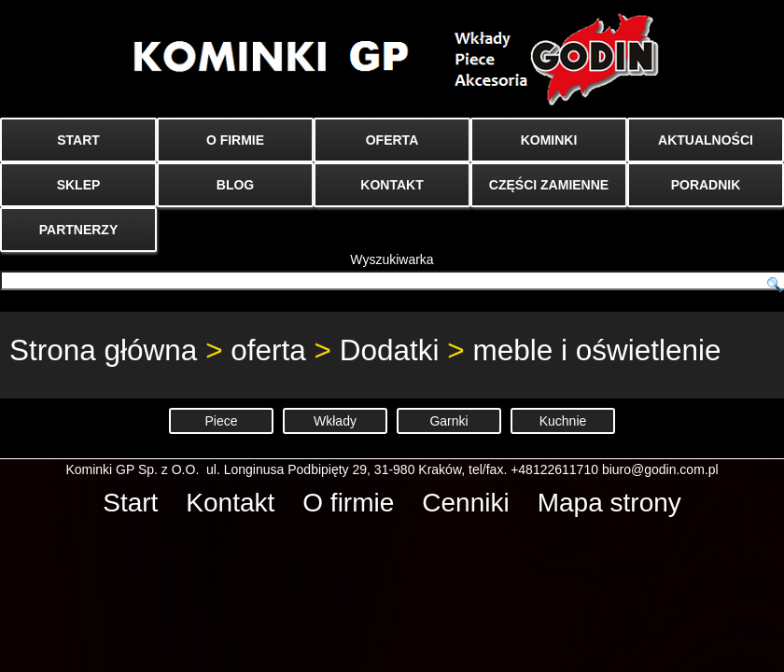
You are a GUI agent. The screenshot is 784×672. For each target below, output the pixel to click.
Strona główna (103, 350)
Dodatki (390, 350)
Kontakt (230, 503)
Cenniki (465, 503)
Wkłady (335, 421)
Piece (221, 421)
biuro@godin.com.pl (660, 469)
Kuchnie (563, 421)
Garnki (448, 421)
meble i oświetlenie (596, 350)
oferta (268, 350)
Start (130, 503)
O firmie (348, 503)
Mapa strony (609, 503)
